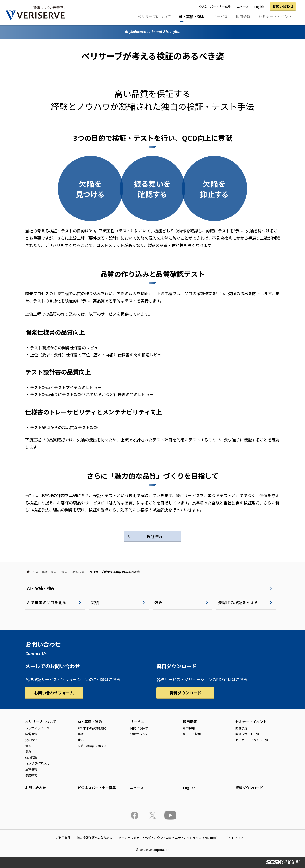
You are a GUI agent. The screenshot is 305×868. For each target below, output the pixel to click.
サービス (220, 17)
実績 (95, 602)
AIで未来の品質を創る (47, 602)
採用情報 (243, 17)
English (259, 7)
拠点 (28, 752)
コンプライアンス (37, 763)
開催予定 (241, 728)
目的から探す (139, 728)
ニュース (243, 7)
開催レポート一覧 (247, 734)
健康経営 (31, 775)
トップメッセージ (37, 728)
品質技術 (78, 572)
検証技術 (154, 536)
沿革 (28, 746)
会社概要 (31, 740)
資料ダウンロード (185, 693)
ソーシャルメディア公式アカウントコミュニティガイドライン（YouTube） (169, 837)
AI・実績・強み (192, 17)
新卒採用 (189, 728)
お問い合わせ (283, 6)
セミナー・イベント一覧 (252, 740)
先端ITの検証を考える (238, 602)
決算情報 (31, 769)
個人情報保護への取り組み (95, 837)
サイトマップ (234, 837)
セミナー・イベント (275, 17)
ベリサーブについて (154, 17)
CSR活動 (31, 758)
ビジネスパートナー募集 (214, 7)
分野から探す (139, 734)
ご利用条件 (63, 837)
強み (64, 572)
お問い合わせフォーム (54, 693)
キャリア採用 (192, 734)
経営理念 (31, 734)
